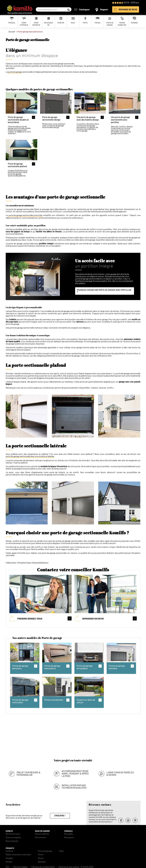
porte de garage (15, 72)
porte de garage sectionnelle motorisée (25, 215)
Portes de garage (45, 850)
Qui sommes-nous (13, 833)
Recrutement (40, 837)
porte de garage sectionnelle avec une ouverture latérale (30, 456)
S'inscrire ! (60, 815)
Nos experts (69, 837)
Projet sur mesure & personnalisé (29, 773)
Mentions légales (20, 866)
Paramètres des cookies (69, 866)
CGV (7, 866)
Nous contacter (12, 840)
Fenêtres (9, 850)
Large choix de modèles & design (120, 773)
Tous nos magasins (13, 837)
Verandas (42, 861)
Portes (41, 854)
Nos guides (69, 833)
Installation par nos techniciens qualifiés (74, 786)
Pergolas (9, 857)
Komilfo (9, 830)
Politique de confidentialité (43, 866)
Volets (61, 850)
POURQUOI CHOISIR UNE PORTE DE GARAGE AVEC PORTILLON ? (104, 291)
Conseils (68, 830)
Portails (9, 861)
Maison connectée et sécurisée (18, 854)
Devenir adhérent (42, 833)
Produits (10, 847)
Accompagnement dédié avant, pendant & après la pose (75, 773)
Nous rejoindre (42, 830)
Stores (41, 857)
